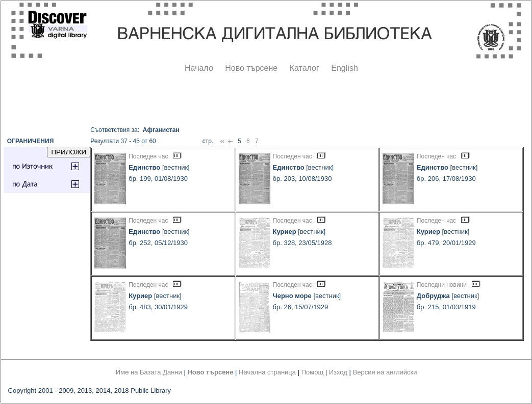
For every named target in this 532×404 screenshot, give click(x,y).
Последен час (148, 156)
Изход (338, 372)
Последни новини (442, 285)
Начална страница (267, 372)
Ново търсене (251, 68)
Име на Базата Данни (149, 372)
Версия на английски (385, 372)
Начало (199, 68)
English (344, 68)
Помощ (312, 372)
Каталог (305, 68)
